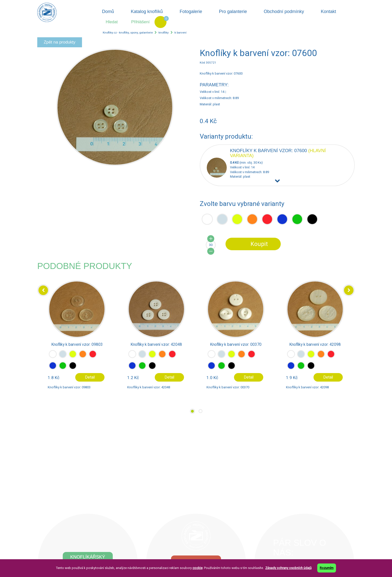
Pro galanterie (233, 12)
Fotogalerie (191, 12)
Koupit (259, 244)
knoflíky (164, 33)
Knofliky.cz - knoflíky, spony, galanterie (128, 33)
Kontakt (328, 12)
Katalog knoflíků (147, 12)
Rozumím (327, 568)
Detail (90, 377)
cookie (197, 568)
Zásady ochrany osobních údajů (288, 568)
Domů (108, 12)
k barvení (180, 33)
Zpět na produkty (60, 42)
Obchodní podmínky (284, 12)
